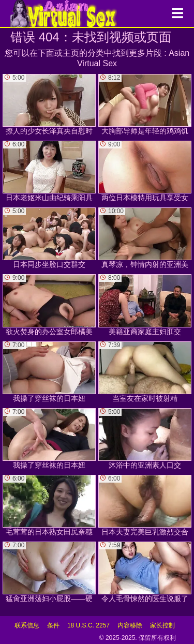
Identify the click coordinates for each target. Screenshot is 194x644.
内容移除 (130, 625)
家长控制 (162, 625)
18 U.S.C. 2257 (88, 625)
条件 (53, 625)
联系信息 (27, 625)
